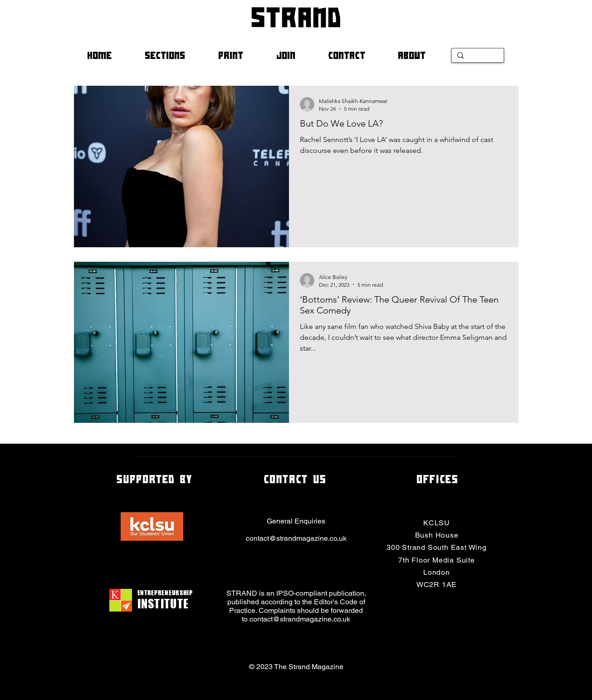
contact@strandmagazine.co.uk (296, 538)
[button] (175, 55)
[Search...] (477, 57)
